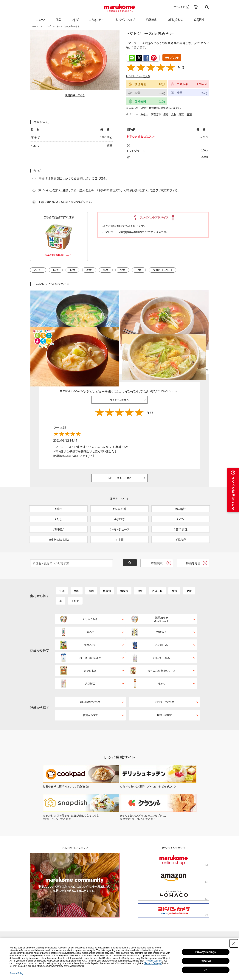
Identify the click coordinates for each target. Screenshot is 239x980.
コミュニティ (96, 17)
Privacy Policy (17, 973)
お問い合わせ (174, 17)
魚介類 (107, 571)
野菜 (181, 114)
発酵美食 (151, 17)
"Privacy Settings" (154, 961)
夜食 (139, 270)
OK (205, 970)
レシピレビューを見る (138, 76)
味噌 (56, 270)
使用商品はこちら (75, 95)
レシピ (75, 17)
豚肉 (77, 571)
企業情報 (198, 17)
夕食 (122, 270)
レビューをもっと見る (120, 439)
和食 (72, 270)
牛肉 (62, 571)
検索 (207, 7)
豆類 (189, 114)
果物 (189, 571)
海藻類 (124, 571)
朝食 (89, 270)
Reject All (205, 961)
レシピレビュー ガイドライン (196, 330)
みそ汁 (144, 114)
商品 (58, 17)
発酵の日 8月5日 (162, 270)
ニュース (40, 17)
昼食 (106, 270)
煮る (166, 114)
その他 (75, 581)
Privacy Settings (205, 952)
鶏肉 (91, 571)
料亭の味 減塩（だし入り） (143, 137)
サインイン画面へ (120, 361)
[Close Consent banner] (234, 943)
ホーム (35, 26)
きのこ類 (157, 571)
